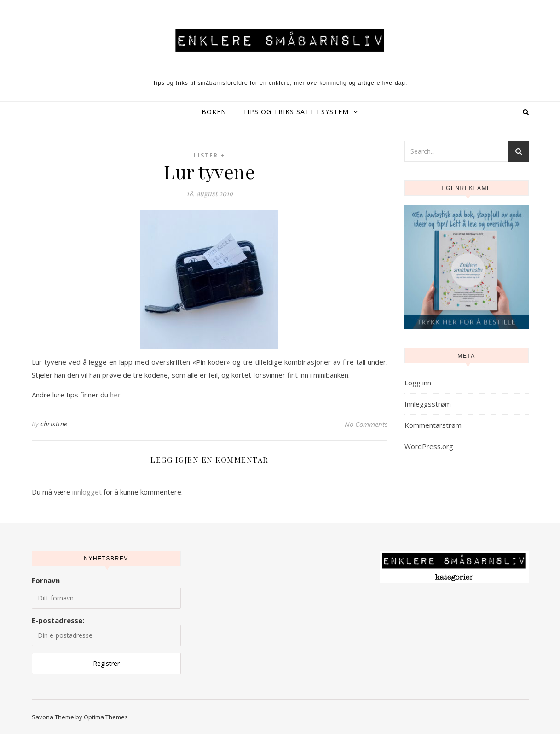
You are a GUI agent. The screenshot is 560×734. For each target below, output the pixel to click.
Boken (214, 112)
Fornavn (46, 580)
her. (116, 395)
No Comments (366, 424)
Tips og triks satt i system (296, 112)
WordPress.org (429, 446)
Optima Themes (106, 717)
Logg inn (418, 383)
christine (54, 424)
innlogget (87, 492)
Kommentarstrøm (433, 425)
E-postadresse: (106, 631)
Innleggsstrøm (428, 404)
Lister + (209, 155)
